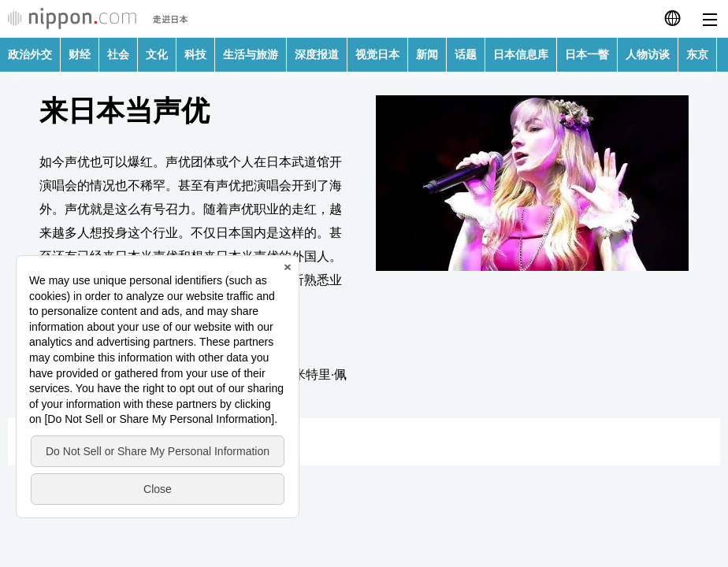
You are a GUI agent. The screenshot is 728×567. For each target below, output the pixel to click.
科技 (195, 54)
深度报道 (317, 54)
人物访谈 (648, 54)
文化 (157, 54)
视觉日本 (377, 54)
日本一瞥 (587, 54)
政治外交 (30, 54)
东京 (697, 54)
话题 (466, 54)
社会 (118, 54)
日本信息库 (521, 54)
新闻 (427, 54)
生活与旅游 (251, 54)
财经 (80, 54)
